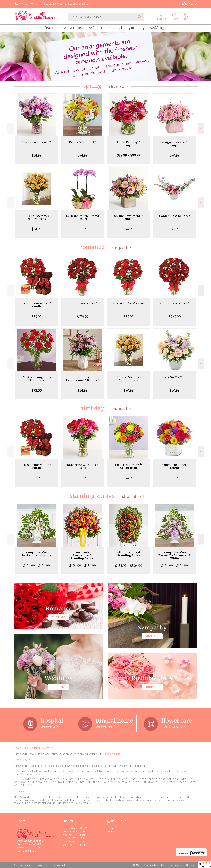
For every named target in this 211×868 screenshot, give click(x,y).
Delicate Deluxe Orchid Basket (83, 217)
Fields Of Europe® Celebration (129, 466)
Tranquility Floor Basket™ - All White (37, 554)
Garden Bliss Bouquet (175, 216)
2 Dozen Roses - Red (83, 304)
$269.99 (175, 317)
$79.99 (175, 229)
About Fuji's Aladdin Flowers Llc (34, 748)
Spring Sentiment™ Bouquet (129, 217)
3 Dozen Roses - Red (175, 304)
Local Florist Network (172, 865)
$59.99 (175, 478)
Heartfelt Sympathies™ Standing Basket (83, 555)
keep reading (113, 754)
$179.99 (83, 317)
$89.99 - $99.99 (129, 155)
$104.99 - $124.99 (37, 566)
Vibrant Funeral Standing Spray (129, 554)
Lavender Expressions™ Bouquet (83, 379)
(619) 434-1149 (26, 4)
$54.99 (175, 390)
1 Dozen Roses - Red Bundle (37, 305)
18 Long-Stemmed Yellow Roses (37, 217)
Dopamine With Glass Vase (83, 466)
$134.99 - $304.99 (129, 566)
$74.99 (83, 155)
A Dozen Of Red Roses (129, 304)
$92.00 (37, 390)
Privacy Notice (151, 865)
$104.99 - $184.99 (83, 566)
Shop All (117, 86)
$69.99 (83, 478)
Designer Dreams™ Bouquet (175, 144)
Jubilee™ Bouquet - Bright (175, 466)
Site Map (190, 865)
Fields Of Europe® (83, 142)
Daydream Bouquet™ (37, 142)
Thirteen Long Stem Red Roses (37, 379)
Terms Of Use (133, 865)
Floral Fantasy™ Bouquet (129, 144)
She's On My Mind (175, 377)
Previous (10, 129)
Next (201, 129)
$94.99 (37, 229)
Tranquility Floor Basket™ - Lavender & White (175, 555)
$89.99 (83, 229)
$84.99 (37, 155)
